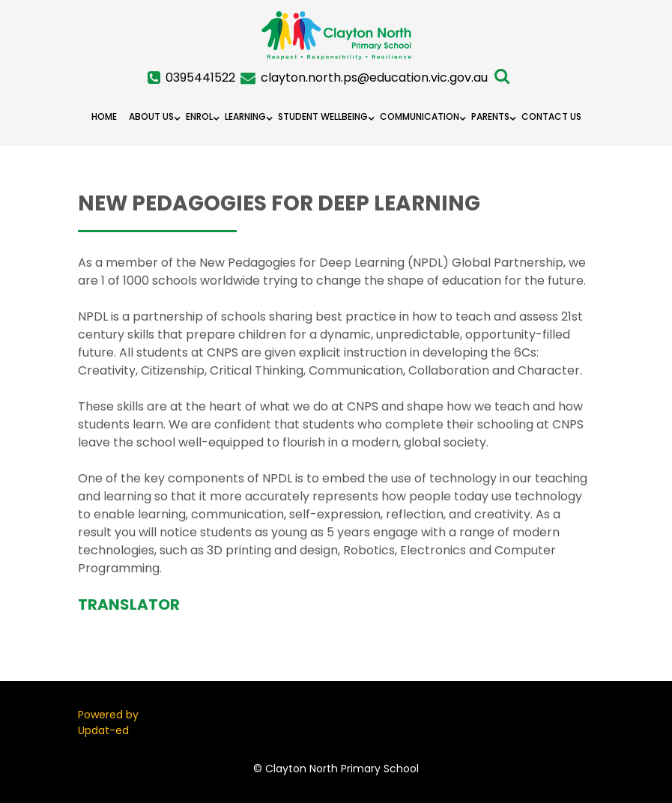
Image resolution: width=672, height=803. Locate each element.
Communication (420, 116)
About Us (151, 116)
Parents (490, 116)
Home (104, 116)
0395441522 (200, 78)
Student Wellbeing (323, 116)
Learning (245, 116)
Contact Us (551, 116)
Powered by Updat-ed (108, 722)
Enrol (199, 116)
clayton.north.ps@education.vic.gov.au (374, 78)
